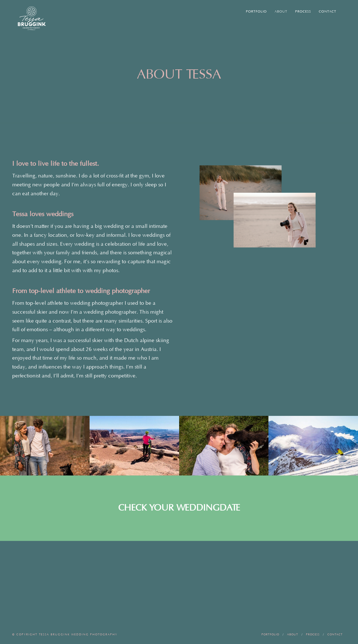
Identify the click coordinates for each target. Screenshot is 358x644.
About (281, 12)
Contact (328, 12)
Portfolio (256, 12)
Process (303, 12)
